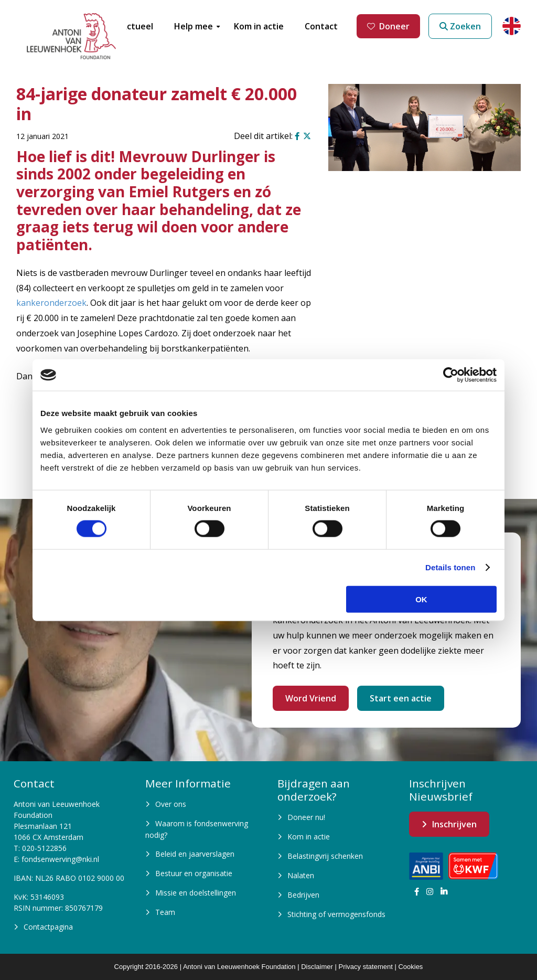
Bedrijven (303, 895)
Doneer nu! (306, 817)
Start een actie (401, 698)
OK (421, 599)
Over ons (171, 804)
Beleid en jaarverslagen (195, 854)
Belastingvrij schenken (325, 856)
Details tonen (450, 567)
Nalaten (301, 875)
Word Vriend (311, 698)
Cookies (410, 967)
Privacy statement (365, 967)
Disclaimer (317, 967)
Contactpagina (48, 927)
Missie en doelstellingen (196, 893)
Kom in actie (309, 837)
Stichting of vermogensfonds (336, 914)
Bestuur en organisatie (194, 873)
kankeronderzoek (51, 303)
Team (165, 912)
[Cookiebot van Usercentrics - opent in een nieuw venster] (451, 375)
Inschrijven (454, 824)
